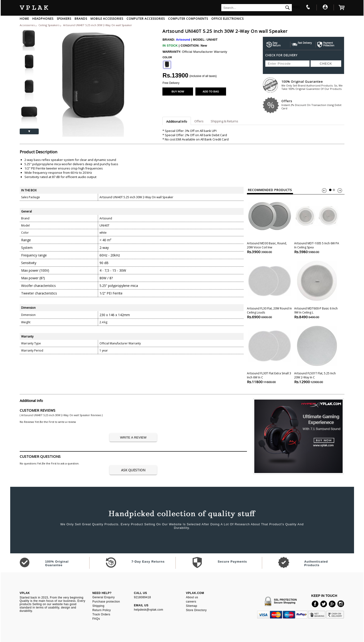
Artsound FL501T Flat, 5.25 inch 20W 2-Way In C (317, 354)
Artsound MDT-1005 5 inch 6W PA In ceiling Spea (317, 224)
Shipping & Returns (224, 121)
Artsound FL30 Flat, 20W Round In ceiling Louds (270, 289)
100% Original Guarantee (313, 85)
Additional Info (177, 121)
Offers (313, 104)
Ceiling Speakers (49, 25)
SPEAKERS (64, 19)
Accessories (27, 25)
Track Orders (101, 614)
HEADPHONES (43, 19)
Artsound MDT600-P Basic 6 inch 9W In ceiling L (317, 289)
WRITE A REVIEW (133, 437)
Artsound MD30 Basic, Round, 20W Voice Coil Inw (270, 224)
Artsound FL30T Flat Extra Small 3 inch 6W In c (270, 354)
